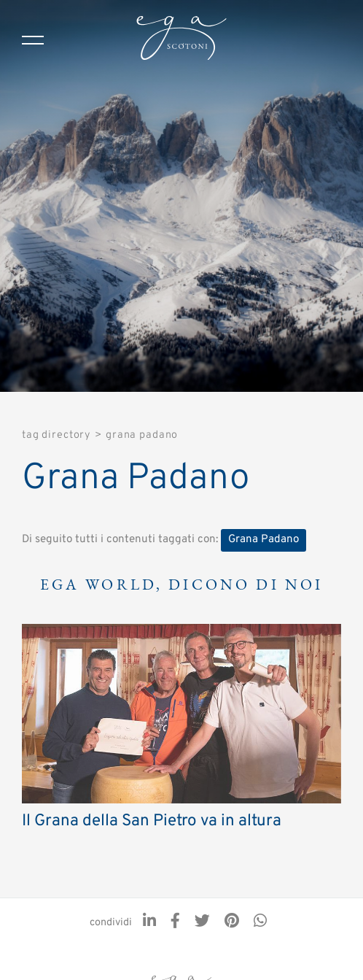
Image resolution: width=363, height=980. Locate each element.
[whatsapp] (260, 922)
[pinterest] (232, 922)
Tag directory (56, 435)
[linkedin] (149, 922)
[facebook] (175, 922)
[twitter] (202, 922)
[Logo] (181, 40)
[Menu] (33, 40)
